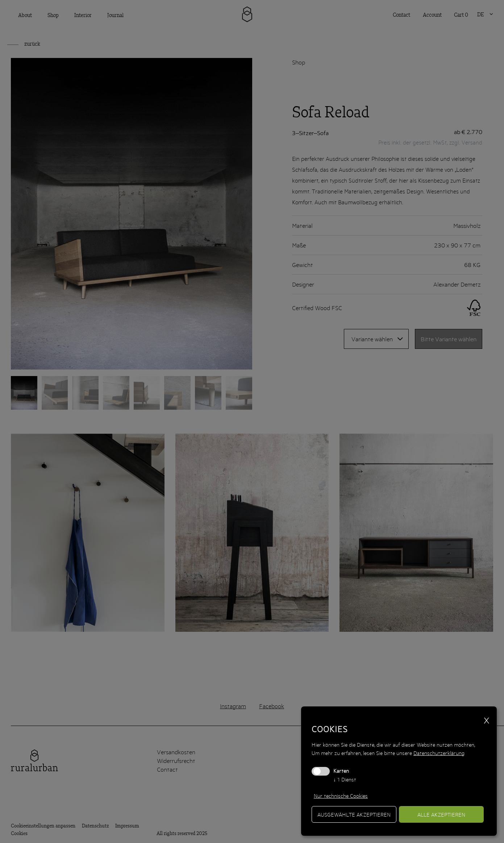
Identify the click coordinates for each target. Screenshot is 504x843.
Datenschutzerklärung (439, 753)
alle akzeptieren (441, 814)
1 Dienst (345, 779)
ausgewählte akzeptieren (354, 814)
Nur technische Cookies (341, 796)
